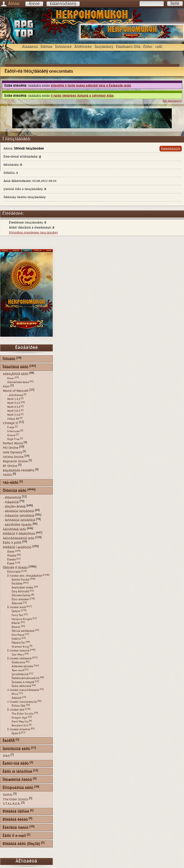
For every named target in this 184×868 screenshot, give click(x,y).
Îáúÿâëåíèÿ (104, 47)
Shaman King (20, 647)
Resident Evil (20, 725)
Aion (6, 386)
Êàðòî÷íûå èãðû (16, 764)
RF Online (10, 466)
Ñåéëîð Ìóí (18, 643)
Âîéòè (34, 4)
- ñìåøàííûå (11, 502)
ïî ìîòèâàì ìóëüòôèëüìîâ (22, 702)
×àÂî (159, 47)
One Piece (18, 635)
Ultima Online (13, 457)
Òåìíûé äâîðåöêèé (23, 631)
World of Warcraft (16, 391)
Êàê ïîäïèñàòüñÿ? (173, 101)
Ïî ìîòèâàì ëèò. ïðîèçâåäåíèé (25, 576)
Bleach (16, 627)
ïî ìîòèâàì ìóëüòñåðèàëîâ (23, 690)
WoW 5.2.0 (14, 415)
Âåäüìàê (17, 603)
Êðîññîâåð (14, 572)
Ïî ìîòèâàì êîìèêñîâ (19, 729)
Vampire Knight (22, 619)
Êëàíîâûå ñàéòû (16, 828)
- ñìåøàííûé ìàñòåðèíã (18, 516)
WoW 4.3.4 (14, 407)
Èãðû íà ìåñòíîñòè (17, 772)
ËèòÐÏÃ (9, 741)
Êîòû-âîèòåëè (20, 599)
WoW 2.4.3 (14, 399)
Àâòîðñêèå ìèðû (14, 529)
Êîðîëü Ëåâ (18, 706)
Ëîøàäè (11, 560)
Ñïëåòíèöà (18, 662)
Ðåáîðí (16, 623)
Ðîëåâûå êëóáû (15, 820)
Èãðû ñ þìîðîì (12, 543)
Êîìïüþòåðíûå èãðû (18, 788)
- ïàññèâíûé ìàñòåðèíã (19, 520)
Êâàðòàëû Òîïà (128, 47)
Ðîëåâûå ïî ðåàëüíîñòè (19, 534)
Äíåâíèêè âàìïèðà (22, 666)
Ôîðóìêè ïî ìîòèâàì (15, 568)
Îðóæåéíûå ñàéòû (17, 780)
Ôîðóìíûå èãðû (15, 491)
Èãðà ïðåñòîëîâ (21, 686)
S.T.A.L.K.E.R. (12, 804)
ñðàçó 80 (13, 419)
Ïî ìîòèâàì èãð (16, 710)
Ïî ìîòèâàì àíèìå (17, 607)
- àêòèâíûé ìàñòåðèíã (18, 511)
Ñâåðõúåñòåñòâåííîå (25, 678)
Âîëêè (11, 552)
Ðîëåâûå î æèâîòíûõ (17, 547)
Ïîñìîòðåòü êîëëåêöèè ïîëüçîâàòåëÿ (33, 233)
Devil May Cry (20, 722)
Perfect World (13, 443)
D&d (6, 756)
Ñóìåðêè (17, 584)
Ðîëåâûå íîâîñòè (16, 812)
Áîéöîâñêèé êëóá (18, 382)
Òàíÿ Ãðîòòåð (20, 592)
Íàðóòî (16, 611)
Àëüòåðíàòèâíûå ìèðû (19, 538)
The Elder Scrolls (22, 714)
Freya (11, 427)
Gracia (11, 435)
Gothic (8, 795)
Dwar (11, 378)
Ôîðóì (148, 47)
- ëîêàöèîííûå (12, 498)
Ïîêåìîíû (16, 639)
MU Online (11, 448)
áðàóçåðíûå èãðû (16, 374)
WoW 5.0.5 (14, 411)
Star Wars (18, 655)
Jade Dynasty (12, 452)
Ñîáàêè (12, 556)
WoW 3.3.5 (14, 403)
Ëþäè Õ (16, 733)
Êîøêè (11, 563)
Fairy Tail (17, 615)
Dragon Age (19, 718)
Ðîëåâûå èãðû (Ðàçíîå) (21, 844)
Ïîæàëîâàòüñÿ (171, 149)
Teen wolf (18, 670)
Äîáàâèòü (30, 47)
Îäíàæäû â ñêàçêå (23, 682)
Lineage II (11, 423)
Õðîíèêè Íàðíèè (21, 595)
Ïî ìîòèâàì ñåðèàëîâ (19, 658)
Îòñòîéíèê (63, 47)
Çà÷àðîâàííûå (20, 674)
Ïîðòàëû (9, 359)
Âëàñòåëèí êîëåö (22, 588)
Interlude (13, 431)
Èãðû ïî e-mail (14, 836)
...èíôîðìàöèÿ (15, 395)
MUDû (7, 475)
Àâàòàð (17, 698)
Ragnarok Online (15, 461)
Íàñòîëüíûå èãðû (16, 749)
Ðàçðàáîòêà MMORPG (19, 470)
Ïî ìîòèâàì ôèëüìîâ (18, 651)
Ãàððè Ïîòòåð (20, 580)
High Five (13, 439)
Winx (15, 694)
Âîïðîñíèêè (83, 47)
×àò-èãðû (11, 483)
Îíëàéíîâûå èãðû (16, 367)
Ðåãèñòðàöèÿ (63, 4)
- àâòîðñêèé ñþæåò (17, 525)
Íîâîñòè (46, 47)
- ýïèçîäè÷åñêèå (14, 507)
